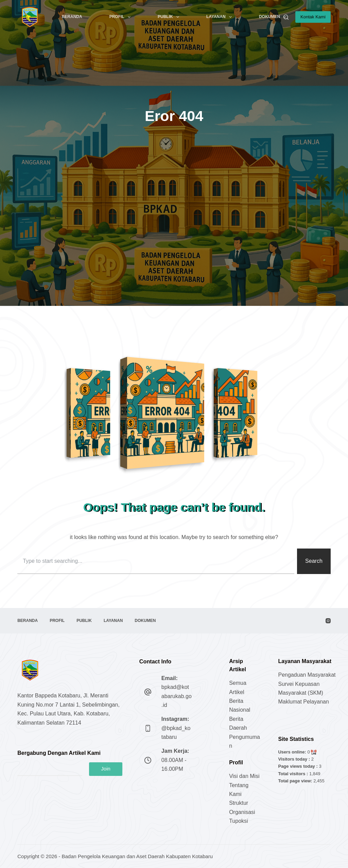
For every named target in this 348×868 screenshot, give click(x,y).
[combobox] (156, 561)
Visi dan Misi (244, 776)
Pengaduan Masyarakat (307, 675)
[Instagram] (328, 621)
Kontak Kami (313, 17)
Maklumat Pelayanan (303, 702)
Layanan (220, 17)
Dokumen (274, 17)
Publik (170, 17)
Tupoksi (238, 821)
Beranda (72, 17)
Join (106, 769)
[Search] (286, 17)
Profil (121, 17)
